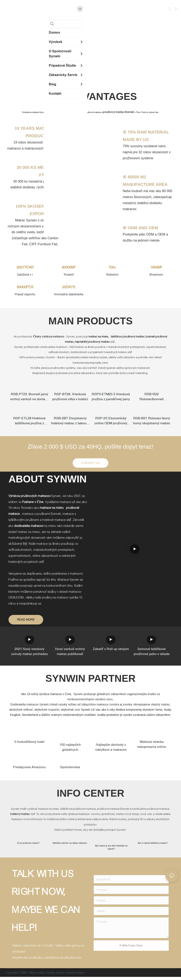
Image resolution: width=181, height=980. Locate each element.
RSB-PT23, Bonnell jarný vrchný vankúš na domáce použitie (29, 397)
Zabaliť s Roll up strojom (111, 651)
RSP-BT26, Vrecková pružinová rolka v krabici (70, 397)
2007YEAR (25, 267)
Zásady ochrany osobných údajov (66, 976)
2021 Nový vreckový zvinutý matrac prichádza (29, 654)
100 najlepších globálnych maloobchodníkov (70, 749)
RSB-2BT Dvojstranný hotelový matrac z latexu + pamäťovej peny (70, 423)
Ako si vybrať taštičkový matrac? (153, 846)
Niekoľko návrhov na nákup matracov (70, 846)
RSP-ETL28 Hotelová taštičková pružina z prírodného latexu (29, 423)
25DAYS (69, 287)
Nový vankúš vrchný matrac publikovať (70, 654)
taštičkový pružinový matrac (128, 337)
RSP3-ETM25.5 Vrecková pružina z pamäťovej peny (111, 397)
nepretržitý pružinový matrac (93, 342)
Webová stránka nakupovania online (152, 746)
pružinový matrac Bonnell (119, 112)
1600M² (156, 267)
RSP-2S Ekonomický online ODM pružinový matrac (111, 423)
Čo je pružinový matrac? (28, 846)
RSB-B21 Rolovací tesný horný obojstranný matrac (152, 422)
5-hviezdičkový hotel (29, 744)
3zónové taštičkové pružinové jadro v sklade (152, 654)
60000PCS (25, 287)
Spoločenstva (70, 769)
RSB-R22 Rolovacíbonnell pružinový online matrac (152, 397)
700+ (112, 267)
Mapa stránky (37, 976)
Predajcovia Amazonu (29, 769)
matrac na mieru (98, 337)
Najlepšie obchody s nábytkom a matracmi (111, 749)
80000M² (69, 267)
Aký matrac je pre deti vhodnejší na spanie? (111, 850)
